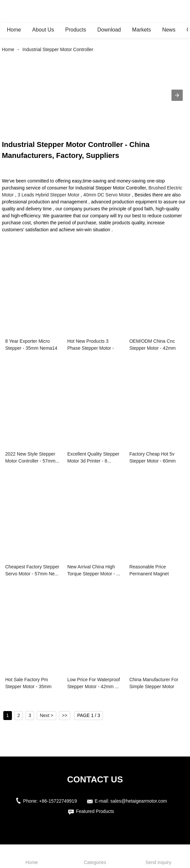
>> (65, 715)
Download (109, 30)
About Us (43, 30)
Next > (47, 715)
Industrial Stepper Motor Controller (58, 49)
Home (14, 30)
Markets (142, 30)
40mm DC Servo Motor (107, 195)
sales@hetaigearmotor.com (139, 801)
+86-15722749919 (58, 801)
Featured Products (95, 811)
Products (76, 30)
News (169, 30)
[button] (177, 95)
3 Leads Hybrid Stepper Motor (48, 195)
